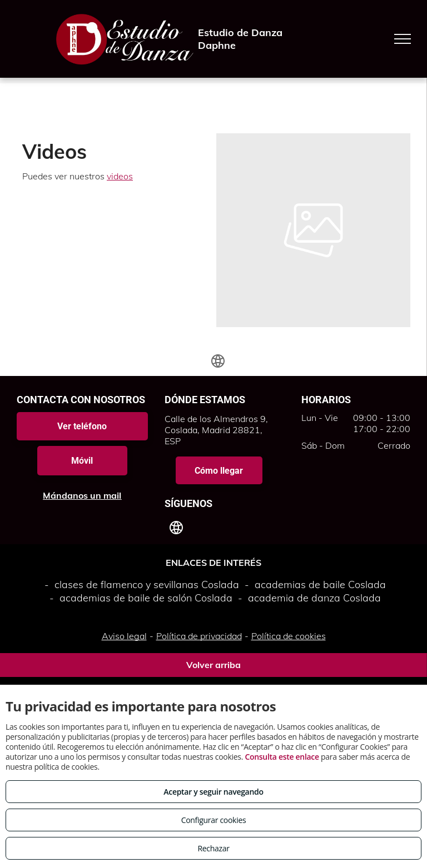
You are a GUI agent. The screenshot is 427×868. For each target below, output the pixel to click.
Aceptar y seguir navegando (213, 792)
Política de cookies (289, 636)
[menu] (403, 39)
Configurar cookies (214, 820)
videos (120, 176)
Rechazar (213, 848)
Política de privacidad (199, 636)
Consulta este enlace (282, 757)
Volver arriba (213, 665)
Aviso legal (124, 636)
